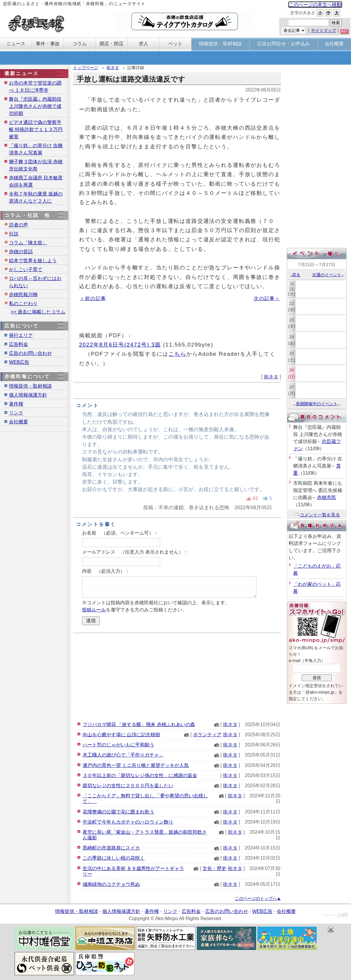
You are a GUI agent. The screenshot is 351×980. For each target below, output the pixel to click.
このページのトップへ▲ (258, 898)
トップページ (86, 68)
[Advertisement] (177, 676)
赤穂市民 (327, 497)
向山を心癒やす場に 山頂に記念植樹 (121, 735)
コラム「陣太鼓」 (28, 243)
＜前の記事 (93, 298)
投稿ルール (94, 610)
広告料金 (18, 344)
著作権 (16, 404)
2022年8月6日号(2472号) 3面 (120, 345)
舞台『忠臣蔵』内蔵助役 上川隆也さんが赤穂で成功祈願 (35, 106)
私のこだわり (23, 303)
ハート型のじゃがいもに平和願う (118, 745)
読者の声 (18, 225)
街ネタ (113, 68)
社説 (14, 234)
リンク (16, 413)
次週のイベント (328, 275)
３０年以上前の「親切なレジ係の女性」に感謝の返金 (140, 775)
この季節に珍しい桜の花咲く (114, 858)
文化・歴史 (214, 868)
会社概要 (18, 422)
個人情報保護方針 (28, 395)
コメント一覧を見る (317, 515)
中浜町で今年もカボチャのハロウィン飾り (128, 822)
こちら (177, 354)
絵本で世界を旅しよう (33, 261)
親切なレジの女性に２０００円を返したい (128, 786)
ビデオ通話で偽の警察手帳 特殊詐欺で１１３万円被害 (36, 129)
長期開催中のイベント (317, 404)
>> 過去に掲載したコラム (38, 312)
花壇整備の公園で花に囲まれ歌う (118, 812)
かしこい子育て (26, 270)
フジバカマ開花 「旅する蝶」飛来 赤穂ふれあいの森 (139, 724)
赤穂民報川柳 (23, 295)
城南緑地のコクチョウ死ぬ (111, 884)
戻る (295, 275)
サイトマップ (324, 30)
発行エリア (21, 335)
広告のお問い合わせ (30, 353)
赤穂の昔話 (21, 252)
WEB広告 (19, 362)
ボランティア (207, 735)
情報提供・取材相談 (30, 386)
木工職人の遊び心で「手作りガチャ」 (123, 755)
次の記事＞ (267, 298)
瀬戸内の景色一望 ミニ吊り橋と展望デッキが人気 (136, 765)
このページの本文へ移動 (315, 5)
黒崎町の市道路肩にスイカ (111, 848)
